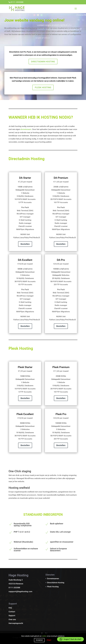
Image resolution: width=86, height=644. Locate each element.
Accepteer (39, 640)
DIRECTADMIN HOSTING (43, 62)
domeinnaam (26, 129)
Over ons (12, 619)
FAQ (10, 608)
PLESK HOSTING (43, 87)
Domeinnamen (53, 579)
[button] (70, 639)
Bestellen (25, 244)
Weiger (49, 640)
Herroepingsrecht (16, 623)
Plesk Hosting (53, 587)
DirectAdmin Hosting (56, 583)
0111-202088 (17, 2)
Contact (12, 612)
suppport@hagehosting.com (20, 591)
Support (12, 616)
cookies (44, 636)
